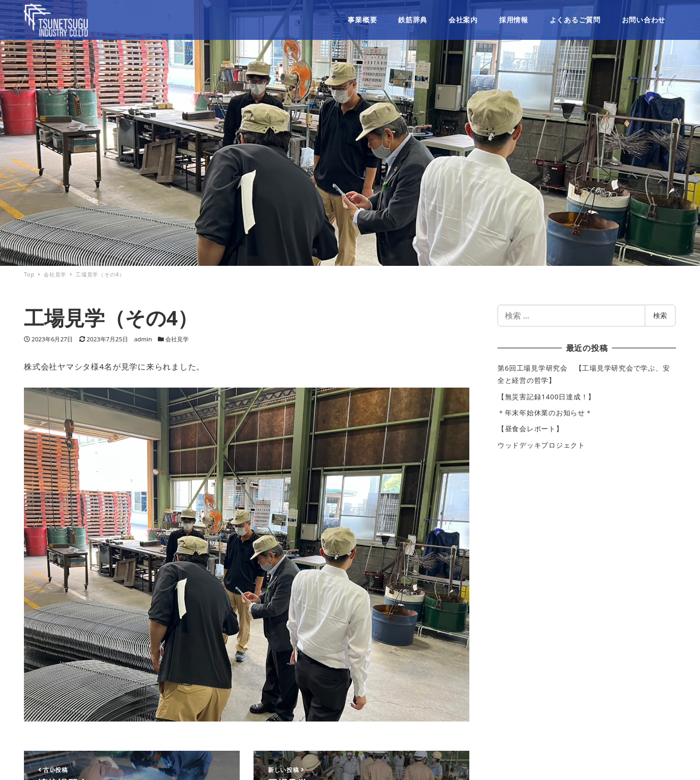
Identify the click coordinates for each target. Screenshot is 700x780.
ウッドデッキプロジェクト (541, 445)
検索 (660, 315)
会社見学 (177, 339)
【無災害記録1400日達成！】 (546, 397)
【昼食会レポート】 (530, 429)
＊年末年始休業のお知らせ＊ (545, 413)
